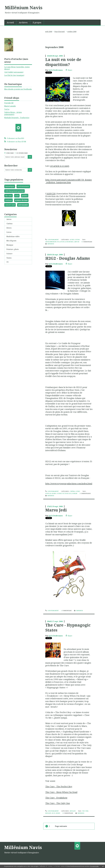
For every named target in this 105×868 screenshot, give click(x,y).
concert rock (10, 205)
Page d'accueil (60, 32)
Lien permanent (52, 240)
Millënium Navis (24, 7)
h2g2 (70, 493)
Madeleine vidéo (13, 236)
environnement (23, 186)
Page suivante (61, 826)
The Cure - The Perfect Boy (59, 786)
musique (48, 813)
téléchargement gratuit (15, 191)
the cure (9, 196)
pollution (61, 242)
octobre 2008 (72, 32)
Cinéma (9, 224)
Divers (9, 228)
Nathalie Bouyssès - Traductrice (17, 118)
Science (9, 254)
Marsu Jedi (56, 510)
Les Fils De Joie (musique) (14, 75)
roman (75, 493)
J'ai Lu (7, 109)
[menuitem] (10, 22)
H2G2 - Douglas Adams (68, 258)
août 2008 (49, 32)
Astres (9, 219)
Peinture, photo (13, 249)
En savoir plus (94, 866)
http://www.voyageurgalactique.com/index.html (69, 483)
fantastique (10, 186)
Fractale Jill (9, 103)
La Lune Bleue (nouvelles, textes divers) (17, 68)
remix (58, 813)
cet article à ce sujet (60, 166)
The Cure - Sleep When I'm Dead (61, 792)
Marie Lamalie (10, 106)
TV (8, 262)
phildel (25, 196)
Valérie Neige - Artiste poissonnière (13, 113)
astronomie (23, 205)
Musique (10, 245)
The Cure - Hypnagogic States (68, 627)
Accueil (10, 22)
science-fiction (21, 200)
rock (17, 196)
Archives (23, 22)
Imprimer (50, 244)
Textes (9, 258)
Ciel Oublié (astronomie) (14, 72)
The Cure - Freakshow (56, 798)
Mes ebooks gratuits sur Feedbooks (18, 89)
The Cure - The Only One (58, 803)
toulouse (9, 200)
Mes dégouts (11, 241)
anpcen (77, 242)
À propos (37, 22)
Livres (9, 232)
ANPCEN (51, 194)
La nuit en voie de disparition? (63, 62)
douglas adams (51, 493)
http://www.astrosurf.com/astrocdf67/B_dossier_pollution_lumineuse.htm (69, 181)
